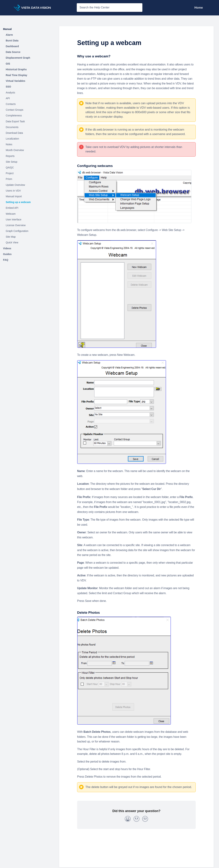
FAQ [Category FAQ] (6, 260)
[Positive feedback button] (128, 820)
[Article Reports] (28, 156)
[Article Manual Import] (28, 196)
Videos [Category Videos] (7, 248)
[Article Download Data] (28, 133)
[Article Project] (28, 173)
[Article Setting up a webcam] (28, 202)
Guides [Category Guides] (7, 254)
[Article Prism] (28, 179)
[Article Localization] (28, 139)
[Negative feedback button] (145, 820)
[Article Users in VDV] (28, 191)
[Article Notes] (28, 145)
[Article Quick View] (28, 243)
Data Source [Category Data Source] (13, 52)
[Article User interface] (28, 220)
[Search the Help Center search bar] (109, 8)
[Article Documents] (28, 127)
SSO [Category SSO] (8, 87)
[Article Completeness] (28, 116)
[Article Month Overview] (28, 150)
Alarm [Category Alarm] (9, 35)
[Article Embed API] (28, 208)
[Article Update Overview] (28, 185)
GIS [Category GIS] (8, 64)
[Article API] (28, 98)
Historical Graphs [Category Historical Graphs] (16, 69)
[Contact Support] (206, 8)
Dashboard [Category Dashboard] (12, 46)
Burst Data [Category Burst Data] (12, 41)
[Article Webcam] (28, 214)
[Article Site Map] (28, 237)
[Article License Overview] (28, 225)
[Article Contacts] (28, 104)
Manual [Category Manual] (7, 29)
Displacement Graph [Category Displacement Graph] (18, 58)
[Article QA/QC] (28, 168)
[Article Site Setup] (28, 162)
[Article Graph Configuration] (28, 231)
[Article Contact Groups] (28, 110)
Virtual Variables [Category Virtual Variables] (16, 81)
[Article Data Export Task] (28, 121)
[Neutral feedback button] (136, 820)
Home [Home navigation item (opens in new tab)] (199, 8)
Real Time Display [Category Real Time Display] (17, 75)
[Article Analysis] (28, 93)
